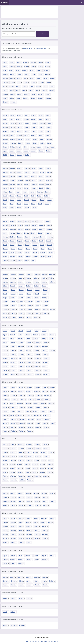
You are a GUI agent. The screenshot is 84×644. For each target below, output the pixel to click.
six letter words (28, 48)
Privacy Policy (43, 641)
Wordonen (5, 2)
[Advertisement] (32, 12)
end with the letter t (41, 48)
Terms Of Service (53, 641)
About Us (28, 641)
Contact (35, 641)
